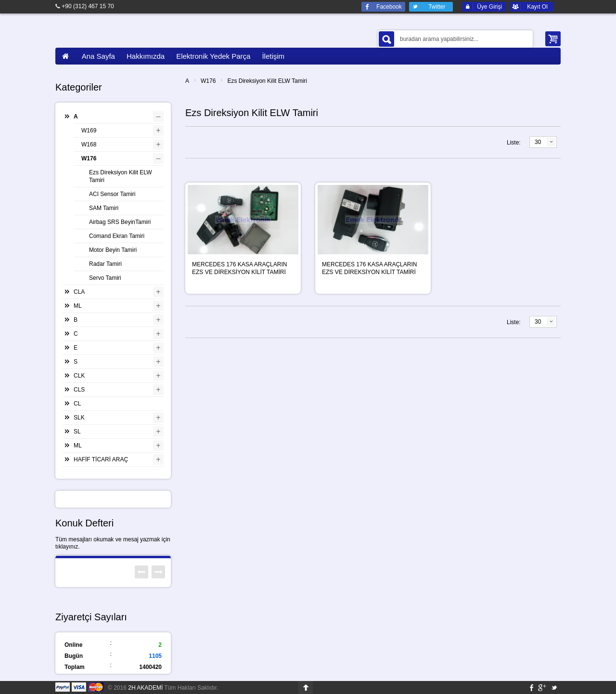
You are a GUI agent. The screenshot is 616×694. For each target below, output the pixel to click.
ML (78, 306)
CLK (79, 376)
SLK (79, 418)
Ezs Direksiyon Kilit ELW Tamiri (267, 81)
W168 (89, 144)
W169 (89, 131)
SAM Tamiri (104, 208)
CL (77, 404)
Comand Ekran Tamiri (117, 236)
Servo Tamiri (105, 278)
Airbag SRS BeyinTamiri (120, 222)
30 (538, 142)
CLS (79, 390)
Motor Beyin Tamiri (113, 250)
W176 (208, 81)
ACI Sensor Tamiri (112, 194)
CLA (79, 292)
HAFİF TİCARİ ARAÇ (101, 459)
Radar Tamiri (105, 264)
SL (77, 432)
